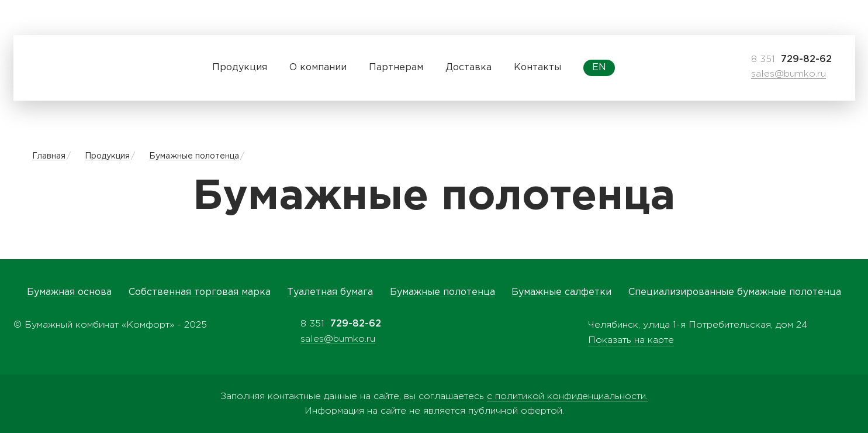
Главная (49, 156)
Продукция (107, 156)
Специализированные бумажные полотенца (735, 292)
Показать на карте (631, 340)
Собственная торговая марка (200, 292)
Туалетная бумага (330, 292)
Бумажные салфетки (561, 292)
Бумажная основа (69, 292)
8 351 (791, 59)
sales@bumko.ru (789, 74)
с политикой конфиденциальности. (567, 396)
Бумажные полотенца (194, 156)
